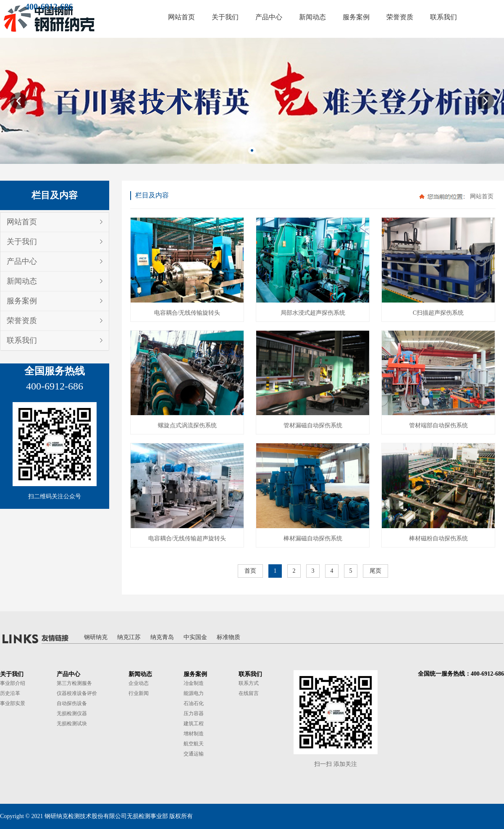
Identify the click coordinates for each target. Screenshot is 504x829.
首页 (250, 571)
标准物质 (228, 637)
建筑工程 (194, 724)
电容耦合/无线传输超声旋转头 (187, 538)
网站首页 (22, 222)
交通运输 (194, 754)
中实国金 (195, 637)
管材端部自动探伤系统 (438, 425)
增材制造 (194, 734)
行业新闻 (139, 693)
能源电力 (194, 693)
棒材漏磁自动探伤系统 (313, 538)
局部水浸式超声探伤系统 (313, 313)
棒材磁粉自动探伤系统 (438, 538)
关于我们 (22, 242)
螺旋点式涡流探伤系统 (187, 425)
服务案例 (22, 301)
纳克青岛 (162, 637)
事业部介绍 (13, 683)
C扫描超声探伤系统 (438, 313)
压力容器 (194, 713)
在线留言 (249, 693)
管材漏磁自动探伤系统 (313, 425)
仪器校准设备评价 (77, 693)
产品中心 (22, 261)
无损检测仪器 (72, 713)
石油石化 (194, 703)
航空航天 (194, 744)
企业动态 (139, 683)
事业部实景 (13, 703)
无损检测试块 (72, 724)
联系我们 (22, 340)
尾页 (375, 571)
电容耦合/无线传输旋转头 (187, 313)
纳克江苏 (129, 637)
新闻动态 (22, 281)
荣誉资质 (22, 321)
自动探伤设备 (72, 703)
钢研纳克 (96, 637)
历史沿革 (10, 693)
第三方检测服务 (74, 683)
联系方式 (249, 683)
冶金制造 (194, 683)
